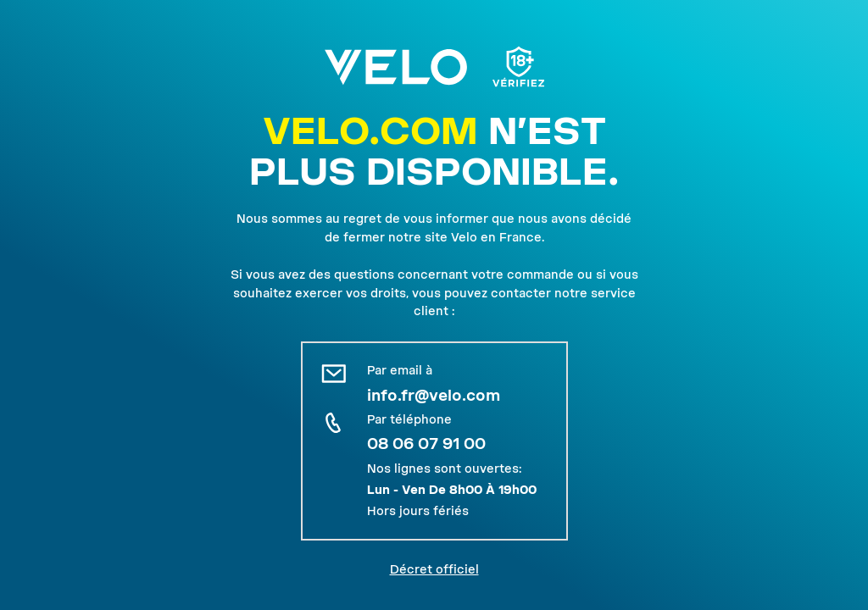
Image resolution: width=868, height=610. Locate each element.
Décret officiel (434, 569)
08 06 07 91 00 (426, 444)
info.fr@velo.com (434, 395)
